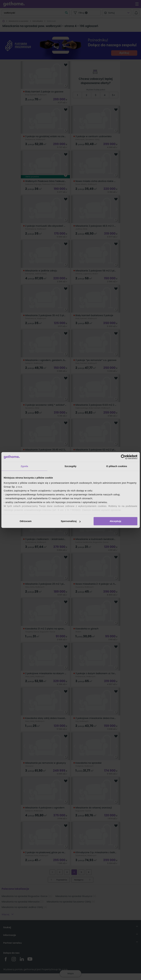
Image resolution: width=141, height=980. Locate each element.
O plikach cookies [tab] (117, 466)
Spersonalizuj (71, 521)
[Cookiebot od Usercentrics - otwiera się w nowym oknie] (123, 457)
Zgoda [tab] (24, 466)
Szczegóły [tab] (70, 466)
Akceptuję (115, 521)
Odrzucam (26, 521)
